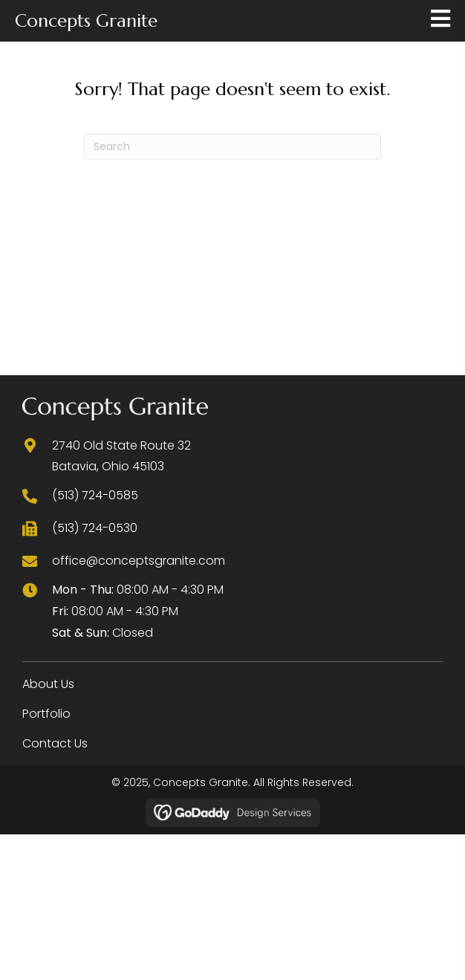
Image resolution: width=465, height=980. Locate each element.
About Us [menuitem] (48, 684)
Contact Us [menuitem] (55, 743)
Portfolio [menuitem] (46, 714)
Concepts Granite (86, 21)
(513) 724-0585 (95, 495)
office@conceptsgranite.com (139, 561)
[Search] (232, 147)
